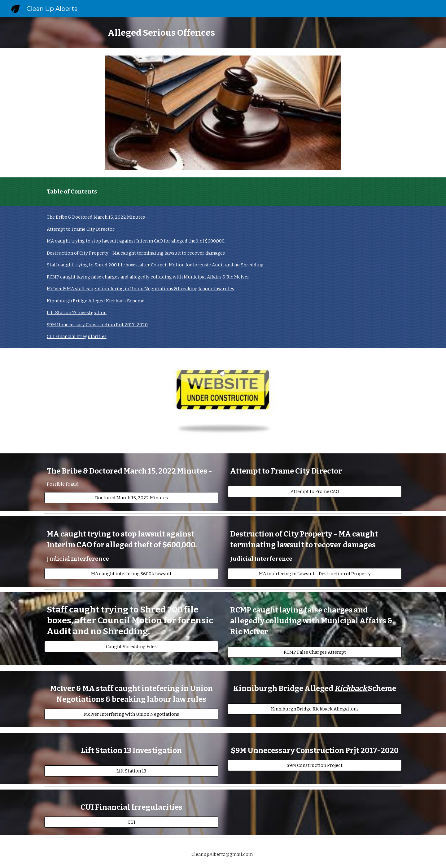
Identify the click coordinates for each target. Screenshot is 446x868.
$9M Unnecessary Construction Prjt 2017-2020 (97, 325)
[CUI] (131, 822)
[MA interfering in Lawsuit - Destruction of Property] (315, 574)
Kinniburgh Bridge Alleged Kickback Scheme (96, 301)
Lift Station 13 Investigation (77, 313)
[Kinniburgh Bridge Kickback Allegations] (315, 709)
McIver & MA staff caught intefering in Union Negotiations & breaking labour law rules (140, 289)
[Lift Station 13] (131, 771)
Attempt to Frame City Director (81, 229)
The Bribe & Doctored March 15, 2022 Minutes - (97, 217)
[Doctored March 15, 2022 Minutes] (131, 498)
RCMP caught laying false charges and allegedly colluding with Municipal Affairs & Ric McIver (148, 277)
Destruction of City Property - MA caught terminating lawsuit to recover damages (136, 253)
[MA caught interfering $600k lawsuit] (131, 574)
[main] (223, 33)
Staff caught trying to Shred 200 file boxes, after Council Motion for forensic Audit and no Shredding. (156, 265)
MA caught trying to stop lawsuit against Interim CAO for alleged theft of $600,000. (136, 241)
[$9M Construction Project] (315, 766)
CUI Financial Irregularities (77, 336)
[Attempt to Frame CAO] (315, 491)
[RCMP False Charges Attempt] (315, 652)
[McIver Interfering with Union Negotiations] (131, 714)
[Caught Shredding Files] (131, 647)
